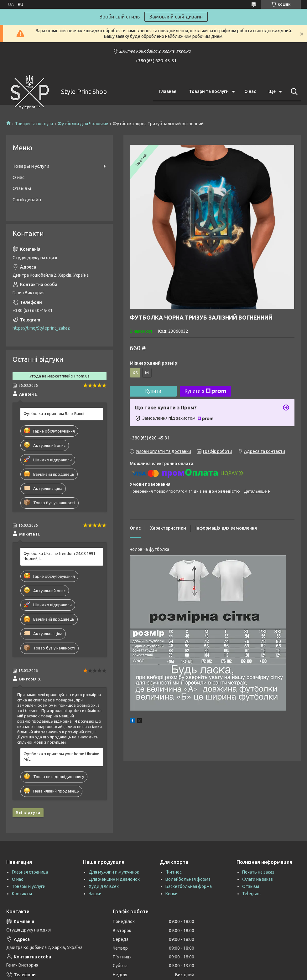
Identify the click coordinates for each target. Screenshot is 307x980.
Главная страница (30, 872)
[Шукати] (293, 92)
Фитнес (174, 872)
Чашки (95, 894)
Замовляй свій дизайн (176, 17)
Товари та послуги (209, 91)
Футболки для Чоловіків (83, 124)
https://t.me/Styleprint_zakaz (41, 328)
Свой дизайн (27, 200)
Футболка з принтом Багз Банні (54, 413)
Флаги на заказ (258, 879)
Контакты (22, 894)
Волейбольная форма (188, 879)
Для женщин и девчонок (114, 879)
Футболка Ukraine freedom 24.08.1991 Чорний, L (59, 556)
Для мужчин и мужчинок (114, 872)
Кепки (172, 894)
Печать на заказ (258, 872)
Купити (153, 391)
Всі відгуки (28, 813)
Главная (168, 91)
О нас (250, 91)
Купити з (205, 391)
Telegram (251, 894)
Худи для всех (104, 886)
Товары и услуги (31, 166)
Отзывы (22, 188)
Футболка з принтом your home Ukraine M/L (61, 756)
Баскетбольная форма (189, 886)
